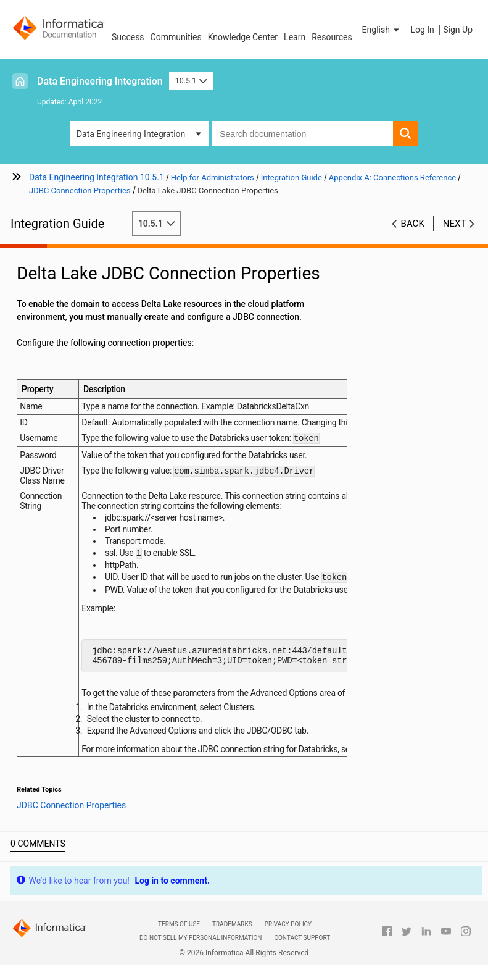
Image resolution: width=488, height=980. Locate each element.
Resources (332, 37)
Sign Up (458, 30)
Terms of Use (179, 933)
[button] (382, 30)
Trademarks (232, 933)
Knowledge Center (243, 37)
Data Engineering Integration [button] (131, 134)
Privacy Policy (288, 933)
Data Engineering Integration (100, 81)
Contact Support (302, 947)
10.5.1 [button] (191, 81)
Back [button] (413, 224)
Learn (295, 37)
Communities (176, 37)
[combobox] (303, 133)
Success (128, 37)
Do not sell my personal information (201, 947)
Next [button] (455, 224)
